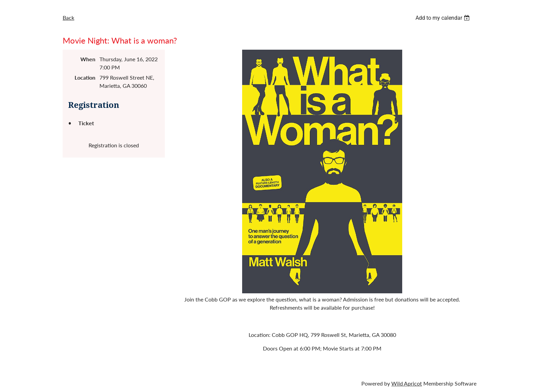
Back (68, 18)
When (88, 59)
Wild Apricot (407, 383)
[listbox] (443, 18)
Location (85, 77)
